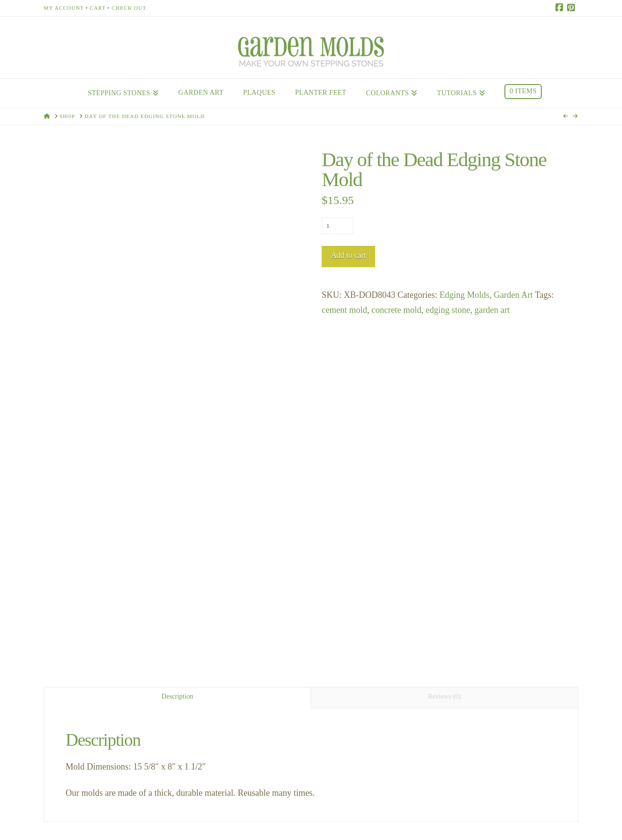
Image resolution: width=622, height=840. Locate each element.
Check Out (129, 8)
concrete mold (396, 310)
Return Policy (442, 806)
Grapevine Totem (363, 662)
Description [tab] (177, 351)
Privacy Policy (382, 806)
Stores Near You (262, 806)
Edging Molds (465, 295)
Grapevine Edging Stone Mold (102, 669)
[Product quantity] (337, 226)
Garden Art (513, 295)
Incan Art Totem (500, 662)
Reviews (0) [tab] (444, 351)
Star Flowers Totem (229, 662)
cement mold (344, 310)
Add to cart (348, 255)
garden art (492, 310)
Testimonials (323, 806)
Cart (98, 8)
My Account (64, 8)
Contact (209, 806)
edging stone (448, 310)
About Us (171, 806)
